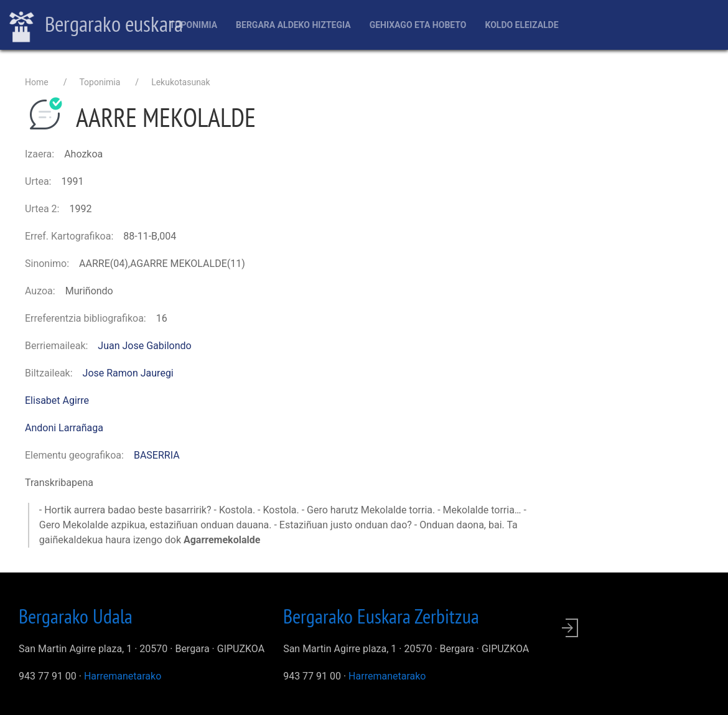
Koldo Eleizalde (521, 25)
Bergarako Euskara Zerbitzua (381, 616)
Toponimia (193, 25)
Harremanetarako (123, 676)
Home (37, 82)
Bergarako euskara (96, 26)
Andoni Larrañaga (64, 428)
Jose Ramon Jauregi (128, 373)
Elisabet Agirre (57, 400)
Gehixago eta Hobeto (418, 25)
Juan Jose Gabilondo (144, 346)
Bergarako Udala (76, 616)
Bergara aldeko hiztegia (293, 25)
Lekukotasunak (180, 82)
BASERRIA (157, 455)
